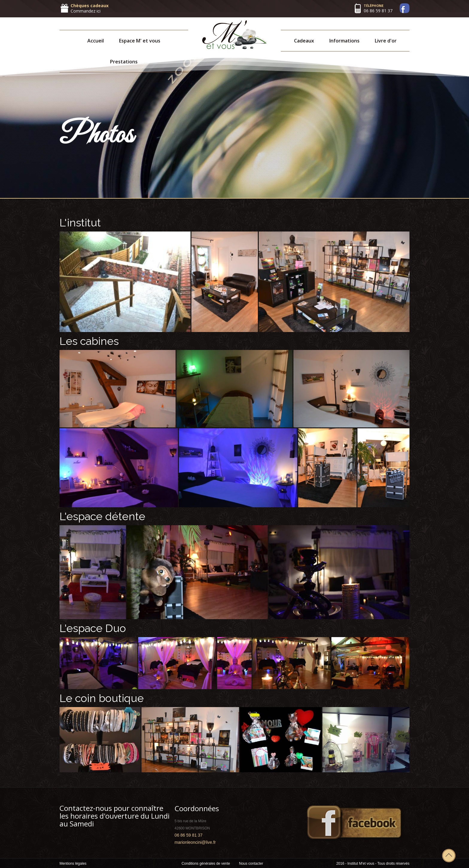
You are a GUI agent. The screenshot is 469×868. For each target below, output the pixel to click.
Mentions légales (73, 864)
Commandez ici (86, 11)
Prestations (124, 62)
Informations (344, 41)
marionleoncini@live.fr (195, 842)
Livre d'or (386, 41)
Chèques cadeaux (90, 6)
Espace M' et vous (140, 41)
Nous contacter (251, 864)
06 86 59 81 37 (378, 11)
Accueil (96, 41)
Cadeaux (304, 41)
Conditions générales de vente (206, 864)
